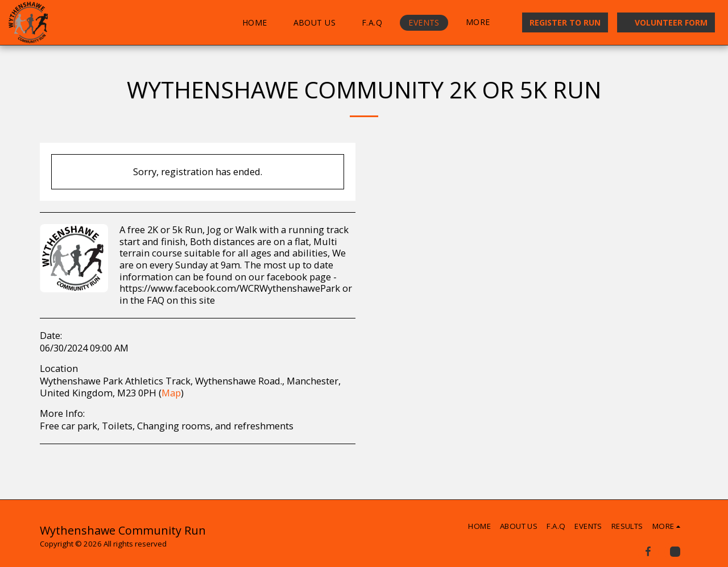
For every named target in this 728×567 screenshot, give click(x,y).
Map (171, 393)
